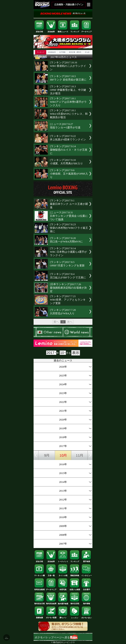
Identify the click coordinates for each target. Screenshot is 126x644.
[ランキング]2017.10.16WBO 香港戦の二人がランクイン (68, 66)
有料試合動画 (39, 589)
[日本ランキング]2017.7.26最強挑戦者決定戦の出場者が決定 (68, 288)
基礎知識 (39, 617)
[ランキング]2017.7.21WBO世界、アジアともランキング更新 (68, 300)
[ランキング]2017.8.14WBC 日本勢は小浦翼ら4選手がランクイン (68, 252)
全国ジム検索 (75, 589)
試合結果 (51, 31)
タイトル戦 (63, 575)
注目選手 (87, 589)
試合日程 (39, 31)
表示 (76, 353)
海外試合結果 (51, 603)
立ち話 (87, 52)
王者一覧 (51, 575)
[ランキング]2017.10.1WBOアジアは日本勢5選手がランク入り (68, 102)
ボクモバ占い (87, 617)
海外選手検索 (63, 603)
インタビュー (87, 575)
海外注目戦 (75, 603)
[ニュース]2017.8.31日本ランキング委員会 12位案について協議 (69, 216)
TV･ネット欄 (39, 575)
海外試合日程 (39, 603)
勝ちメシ (63, 617)
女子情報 (62, 52)
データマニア (87, 31)
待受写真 (63, 589)
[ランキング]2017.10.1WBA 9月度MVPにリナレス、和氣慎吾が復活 (69, 114)
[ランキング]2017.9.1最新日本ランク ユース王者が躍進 (69, 204)
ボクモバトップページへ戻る (56, 637)
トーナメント (63, 561)
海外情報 (87, 603)
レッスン (75, 617)
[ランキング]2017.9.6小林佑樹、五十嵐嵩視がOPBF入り (69, 174)
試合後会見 (52, 52)
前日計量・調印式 (75, 52)
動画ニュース (63, 31)
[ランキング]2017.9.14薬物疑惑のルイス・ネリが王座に (69, 150)
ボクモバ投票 (51, 617)
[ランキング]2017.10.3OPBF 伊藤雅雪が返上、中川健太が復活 (68, 90)
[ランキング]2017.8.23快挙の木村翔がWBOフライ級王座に (69, 228)
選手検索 (87, 561)
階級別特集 (75, 575)
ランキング (75, 31)
